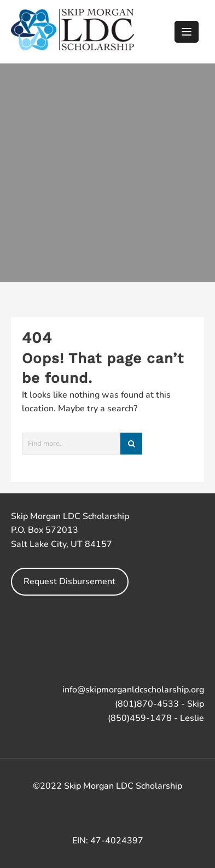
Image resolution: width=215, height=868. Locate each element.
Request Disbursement (69, 581)
